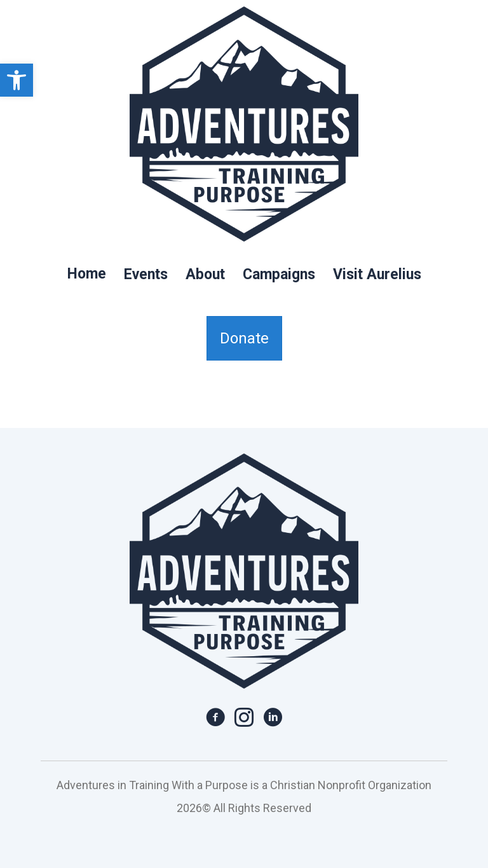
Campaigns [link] (279, 274)
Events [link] (146, 274)
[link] (17, 80)
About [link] (205, 274)
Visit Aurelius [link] (377, 274)
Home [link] (87, 274)
